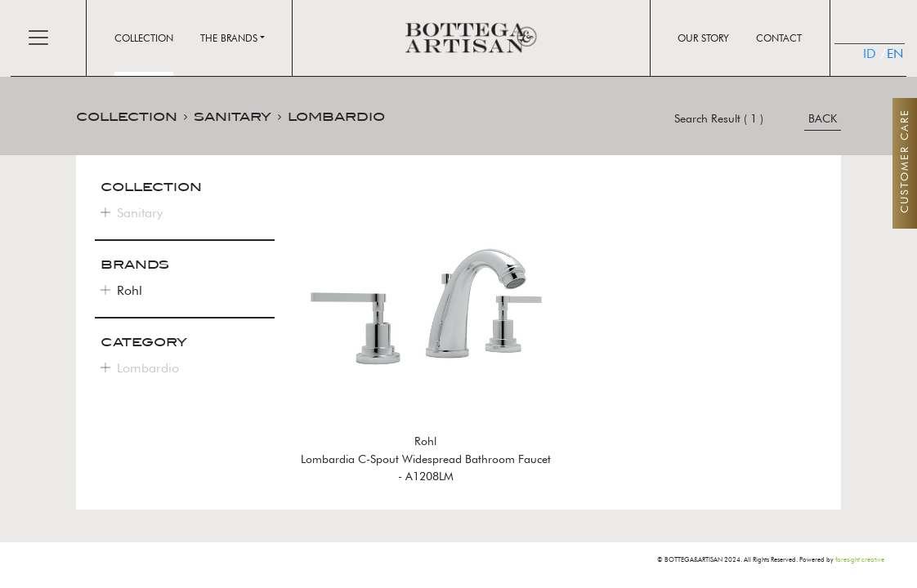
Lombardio (148, 368)
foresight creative (860, 559)
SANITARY (233, 116)
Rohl (130, 290)
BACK (823, 119)
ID (868, 53)
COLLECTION (127, 116)
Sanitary (140, 213)
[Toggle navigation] (38, 38)
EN (888, 53)
